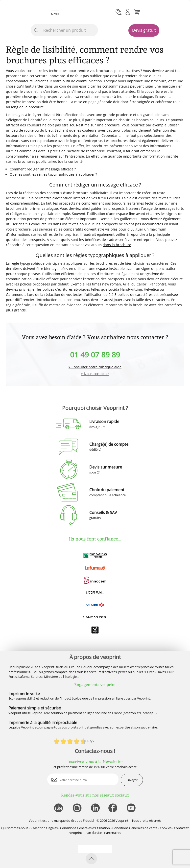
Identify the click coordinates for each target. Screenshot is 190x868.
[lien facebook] (113, 808)
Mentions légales (45, 828)
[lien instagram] (77, 808)
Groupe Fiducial (83, 821)
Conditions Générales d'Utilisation (85, 828)
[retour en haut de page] (91, 859)
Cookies (166, 828)
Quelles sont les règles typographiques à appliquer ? (53, 174)
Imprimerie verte (24, 694)
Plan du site (93, 833)
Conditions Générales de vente (135, 828)
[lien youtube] (132, 808)
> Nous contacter (95, 374)
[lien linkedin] (95, 808)
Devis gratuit (144, 30)
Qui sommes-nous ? (16, 828)
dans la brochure (117, 245)
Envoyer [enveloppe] (132, 780)
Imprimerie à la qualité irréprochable (43, 723)
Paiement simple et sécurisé (35, 708)
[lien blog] (58, 808)
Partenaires (113, 833)
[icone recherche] (36, 30)
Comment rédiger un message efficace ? (43, 169)
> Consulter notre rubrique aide (95, 367)
